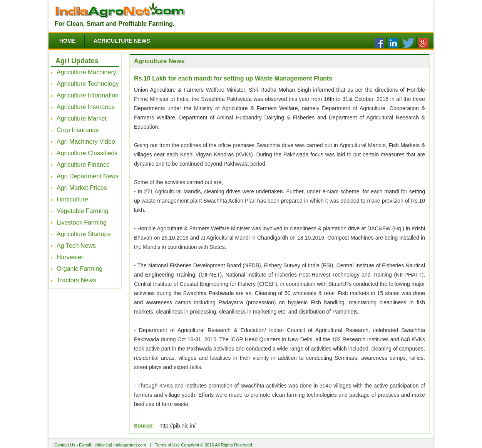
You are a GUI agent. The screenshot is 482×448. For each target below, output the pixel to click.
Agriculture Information (88, 95)
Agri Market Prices (82, 188)
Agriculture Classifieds (87, 153)
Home (67, 41)
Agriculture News (122, 41)
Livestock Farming (82, 222)
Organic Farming (79, 269)
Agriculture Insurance (86, 107)
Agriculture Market (82, 118)
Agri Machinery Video (86, 142)
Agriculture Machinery (86, 72)
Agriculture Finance (83, 165)
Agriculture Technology (88, 84)
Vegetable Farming (82, 211)
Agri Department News (88, 176)
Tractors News (76, 280)
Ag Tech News (76, 246)
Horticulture (72, 199)
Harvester (70, 257)
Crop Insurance (78, 130)
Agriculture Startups (84, 234)
